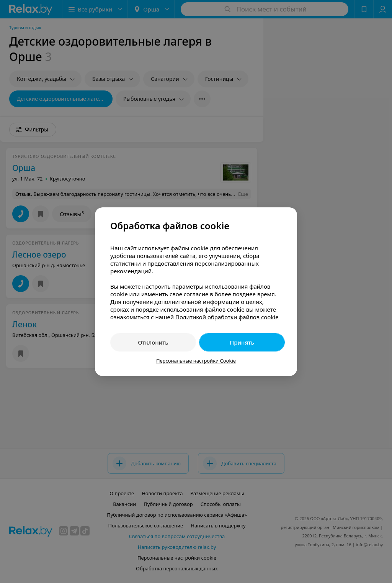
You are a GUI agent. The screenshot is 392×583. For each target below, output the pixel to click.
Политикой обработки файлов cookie (227, 317)
